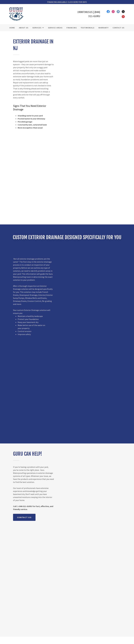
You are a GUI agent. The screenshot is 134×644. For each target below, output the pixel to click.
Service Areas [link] (55, 28)
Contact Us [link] (119, 28)
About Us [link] (24, 28)
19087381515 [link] (85, 12)
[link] (16, 14)
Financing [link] (72, 28)
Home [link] (12, 28)
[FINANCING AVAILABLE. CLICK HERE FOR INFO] (67, 2)
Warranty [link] (104, 28)
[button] (38, 28)
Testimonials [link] (88, 28)
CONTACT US (24, 517)
